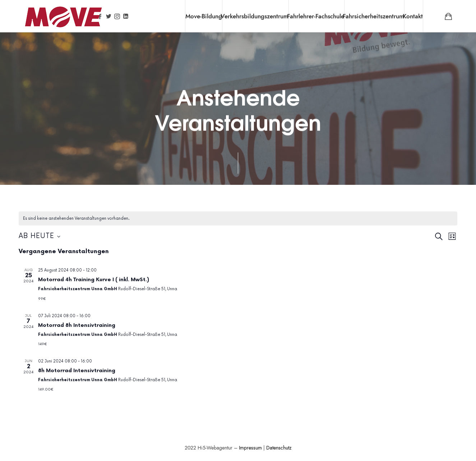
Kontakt (413, 16)
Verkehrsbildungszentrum (255, 16)
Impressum (250, 448)
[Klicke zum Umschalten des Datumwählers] (40, 236)
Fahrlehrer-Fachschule (316, 16)
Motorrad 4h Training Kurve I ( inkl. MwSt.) (94, 280)
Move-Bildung (204, 16)
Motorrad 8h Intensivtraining (77, 325)
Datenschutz (279, 448)
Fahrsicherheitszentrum (373, 16)
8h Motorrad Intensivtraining (77, 371)
